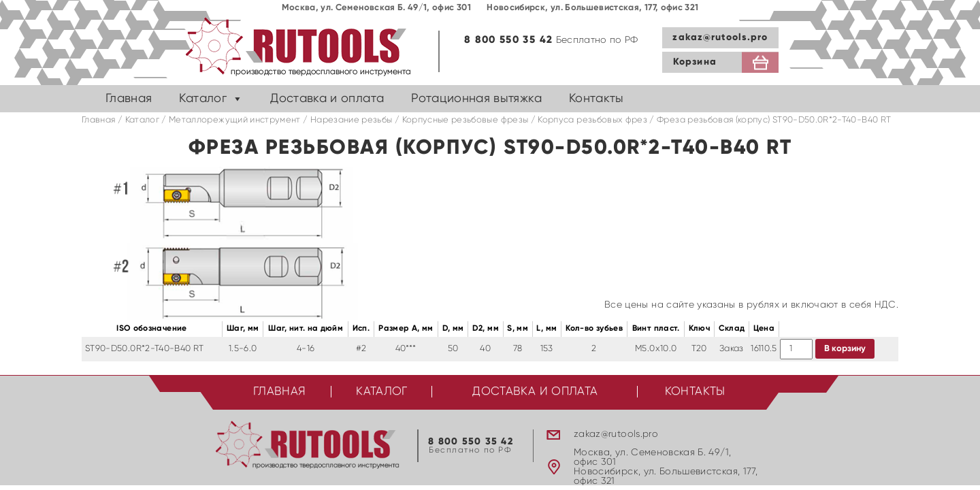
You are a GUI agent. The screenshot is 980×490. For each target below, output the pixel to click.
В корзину (845, 349)
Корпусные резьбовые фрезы (465, 120)
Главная (129, 99)
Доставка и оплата (327, 99)
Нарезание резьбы (352, 120)
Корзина (695, 62)
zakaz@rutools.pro (720, 37)
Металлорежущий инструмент (235, 120)
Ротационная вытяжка (476, 99)
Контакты (597, 99)
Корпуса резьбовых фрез (592, 120)
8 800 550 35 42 (508, 40)
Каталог (202, 99)
